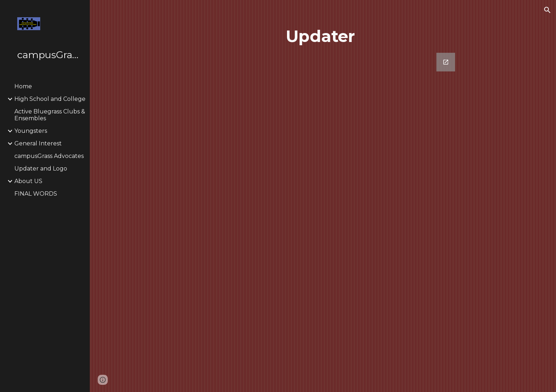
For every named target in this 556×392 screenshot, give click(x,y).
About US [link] (28, 181)
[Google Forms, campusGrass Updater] (323, 212)
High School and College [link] (50, 99)
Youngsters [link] (31, 131)
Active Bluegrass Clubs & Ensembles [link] (50, 115)
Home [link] (23, 86)
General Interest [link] (38, 143)
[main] (323, 36)
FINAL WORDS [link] (36, 194)
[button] (547, 10)
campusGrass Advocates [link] (49, 156)
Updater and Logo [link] (41, 169)
